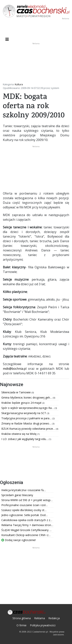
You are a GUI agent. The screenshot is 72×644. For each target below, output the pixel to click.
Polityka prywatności (43, 625)
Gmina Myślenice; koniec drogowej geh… (27, 397)
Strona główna (22, 618)
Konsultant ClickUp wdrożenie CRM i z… (26, 535)
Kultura (19, 84)
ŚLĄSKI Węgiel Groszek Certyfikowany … (26, 530)
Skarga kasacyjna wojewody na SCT (24, 413)
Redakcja (54, 618)
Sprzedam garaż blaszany (17, 495)
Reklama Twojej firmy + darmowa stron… (27, 525)
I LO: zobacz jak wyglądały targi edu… (25, 439)
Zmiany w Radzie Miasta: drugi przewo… (27, 423)
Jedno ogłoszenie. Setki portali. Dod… (24, 515)
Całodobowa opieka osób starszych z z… (27, 520)
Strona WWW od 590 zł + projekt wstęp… (27, 500)
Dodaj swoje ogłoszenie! (19, 540)
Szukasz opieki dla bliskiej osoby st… (24, 510)
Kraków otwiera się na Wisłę (19, 434)
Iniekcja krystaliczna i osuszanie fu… (24, 490)
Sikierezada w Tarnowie (16, 392)
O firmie (22, 625)
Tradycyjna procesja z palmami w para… (27, 418)
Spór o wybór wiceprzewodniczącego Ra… (28, 408)
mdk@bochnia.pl (15, 369)
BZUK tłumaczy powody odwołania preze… (29, 429)
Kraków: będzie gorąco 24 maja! (22, 403)
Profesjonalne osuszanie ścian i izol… (24, 505)
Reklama (40, 618)
